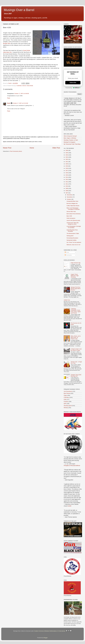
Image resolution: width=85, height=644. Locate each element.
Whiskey (66, 408)
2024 (67, 155)
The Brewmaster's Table (73, 233)
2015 (67, 175)
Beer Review (67, 393)
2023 (67, 157)
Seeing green (70, 236)
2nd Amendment (68, 391)
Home (32, 148)
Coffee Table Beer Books (73, 206)
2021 (67, 162)
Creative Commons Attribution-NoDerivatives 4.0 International (53, 631)
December (70, 195)
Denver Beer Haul (71, 212)
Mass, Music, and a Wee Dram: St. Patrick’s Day (76, 337)
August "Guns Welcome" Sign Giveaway (75, 276)
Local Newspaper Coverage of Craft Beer (74, 227)
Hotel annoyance (71, 218)
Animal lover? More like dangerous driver (73, 223)
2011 (67, 184)
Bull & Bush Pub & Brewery (74, 214)
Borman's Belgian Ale (72, 203)
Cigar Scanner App (76, 263)
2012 (67, 182)
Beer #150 (69, 216)
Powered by (73, 88)
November (70, 197)
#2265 (70, 506)
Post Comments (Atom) (16, 151)
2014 (67, 177)
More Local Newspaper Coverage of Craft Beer (73, 209)
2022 (67, 159)
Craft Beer (19, 86)
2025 (67, 153)
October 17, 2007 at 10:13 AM (20, 103)
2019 (67, 166)
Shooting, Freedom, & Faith (71, 140)
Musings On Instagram (70, 142)
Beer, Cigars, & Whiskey (70, 138)
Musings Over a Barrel (19, 10)
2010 (67, 186)
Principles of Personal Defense (72, 466)
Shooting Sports (68, 406)
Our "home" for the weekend (74, 242)
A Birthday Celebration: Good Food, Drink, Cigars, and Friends (76, 311)
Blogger (46, 638)
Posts (67, 252)
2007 (67, 193)
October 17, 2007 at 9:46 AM (22, 94)
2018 (67, 168)
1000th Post (67, 300)
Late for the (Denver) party (73, 220)
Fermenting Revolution (72, 238)
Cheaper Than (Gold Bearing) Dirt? (76, 375)
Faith (65, 399)
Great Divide (30, 86)
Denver (24, 86)
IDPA (65, 404)
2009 (67, 188)
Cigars (65, 395)
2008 (67, 191)
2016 (67, 173)
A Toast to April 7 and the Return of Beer (76, 350)
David (9, 103)
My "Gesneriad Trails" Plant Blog (72, 144)
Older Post (56, 148)
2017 (67, 171)
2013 (67, 179)
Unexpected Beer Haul (72, 201)
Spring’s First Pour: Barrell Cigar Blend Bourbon (76, 289)
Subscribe (73, 83)
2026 (67, 150)
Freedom (66, 402)
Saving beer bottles (72, 240)
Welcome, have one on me (73, 245)
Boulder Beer (7, 43)
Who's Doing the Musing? (70, 136)
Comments (68, 255)
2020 (67, 164)
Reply (9, 98)
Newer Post (7, 148)
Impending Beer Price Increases (72, 231)
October (69, 199)
